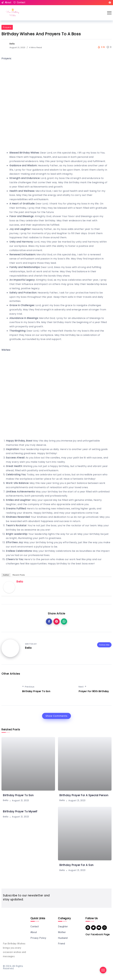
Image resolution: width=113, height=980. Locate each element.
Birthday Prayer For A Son (77, 865)
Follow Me (104, 645)
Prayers (7, 27)
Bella (12, 44)
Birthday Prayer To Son (36, 691)
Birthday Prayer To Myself (20, 811)
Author (6, 575)
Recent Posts (19, 575)
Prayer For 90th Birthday (94, 691)
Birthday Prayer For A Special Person (84, 795)
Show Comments (56, 716)
